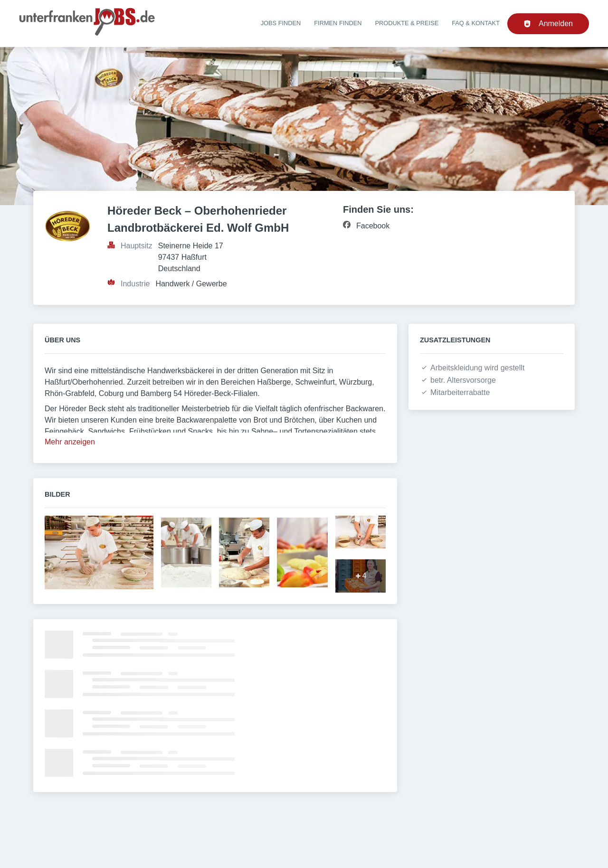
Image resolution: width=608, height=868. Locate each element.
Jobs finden (281, 23)
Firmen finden (338, 23)
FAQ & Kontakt (476, 23)
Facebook (373, 226)
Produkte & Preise (407, 23)
